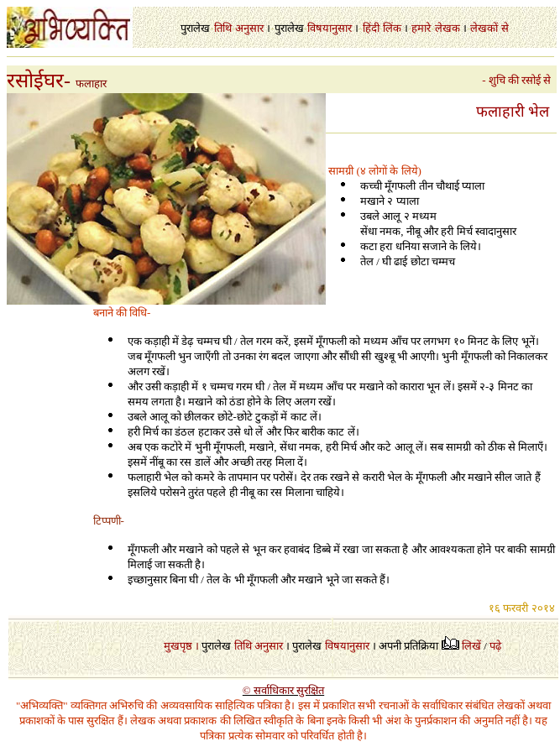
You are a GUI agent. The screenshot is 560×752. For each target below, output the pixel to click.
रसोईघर (35, 81)
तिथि (223, 28)
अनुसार (249, 28)
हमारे (421, 28)
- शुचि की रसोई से (519, 80)
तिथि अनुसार (259, 646)
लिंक (392, 28)
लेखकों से (489, 28)
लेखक (447, 28)
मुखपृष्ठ (178, 646)
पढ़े (495, 646)
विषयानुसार (330, 28)
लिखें (471, 646)
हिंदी (371, 28)
